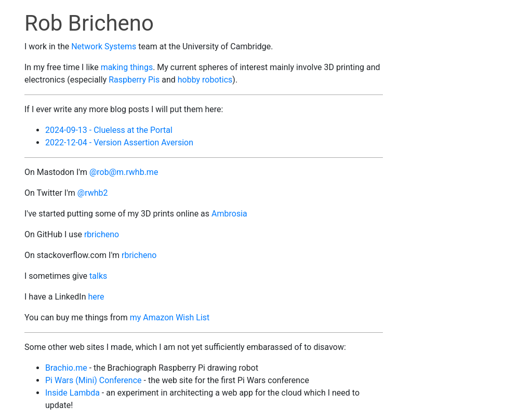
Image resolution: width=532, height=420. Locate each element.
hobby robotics (205, 80)
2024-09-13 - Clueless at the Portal (109, 130)
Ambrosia (229, 214)
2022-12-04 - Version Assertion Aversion (119, 143)
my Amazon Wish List (170, 317)
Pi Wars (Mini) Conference (94, 380)
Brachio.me (66, 368)
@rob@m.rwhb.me (124, 172)
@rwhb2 (93, 193)
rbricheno (102, 234)
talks (98, 276)
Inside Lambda (72, 393)
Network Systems (104, 46)
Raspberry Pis (134, 80)
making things (127, 67)
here (96, 297)
